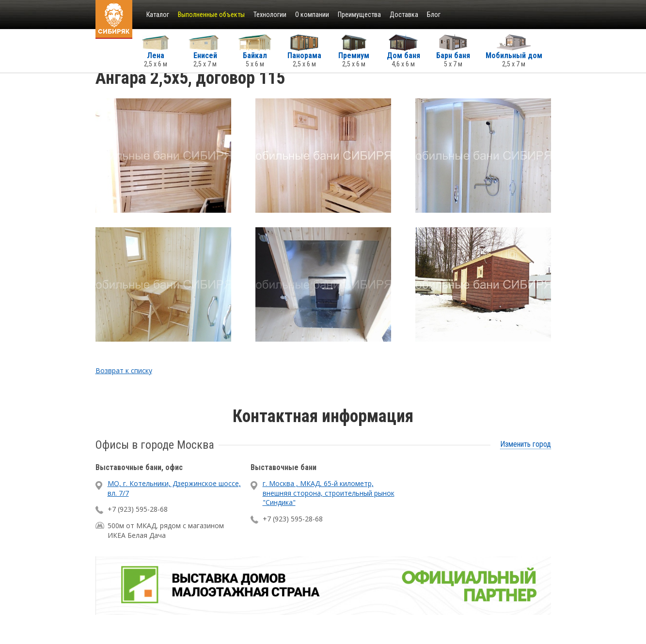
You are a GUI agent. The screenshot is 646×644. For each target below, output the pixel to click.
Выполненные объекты (211, 15)
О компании (312, 15)
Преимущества (359, 15)
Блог (434, 15)
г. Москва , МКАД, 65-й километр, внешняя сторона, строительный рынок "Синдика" (329, 493)
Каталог (158, 15)
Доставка (404, 15)
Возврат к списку (124, 370)
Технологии (270, 15)
